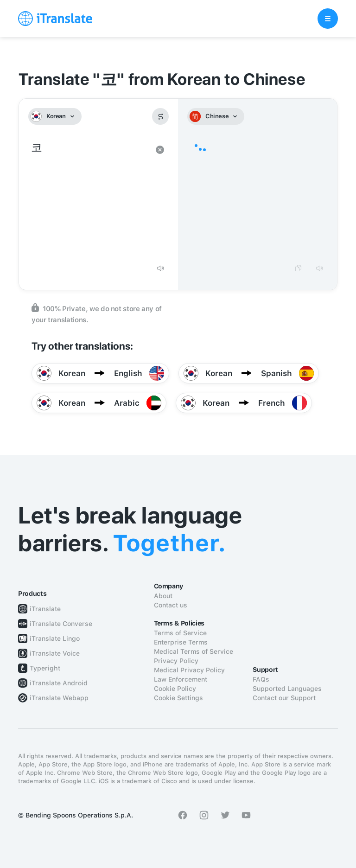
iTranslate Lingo (55, 638)
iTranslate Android (59, 683)
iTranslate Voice (55, 653)
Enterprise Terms (181, 642)
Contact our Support (284, 698)
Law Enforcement (181, 679)
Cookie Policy (175, 689)
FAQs (261, 679)
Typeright (45, 668)
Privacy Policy (176, 661)
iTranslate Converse (61, 624)
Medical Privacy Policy (189, 670)
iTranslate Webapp (59, 698)
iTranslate (45, 609)
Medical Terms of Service (194, 651)
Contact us (171, 605)
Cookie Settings (178, 698)
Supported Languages (287, 689)
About (163, 596)
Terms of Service (180, 633)
